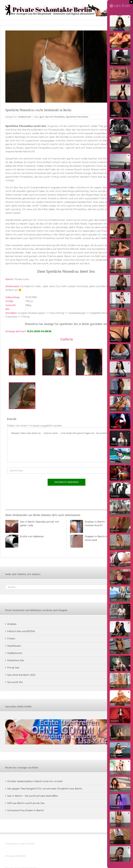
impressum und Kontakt (20, 844)
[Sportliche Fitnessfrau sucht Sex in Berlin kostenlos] (66, 67)
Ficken (11, 638)
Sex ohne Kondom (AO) (21, 675)
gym (42, 117)
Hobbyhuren (25, 117)
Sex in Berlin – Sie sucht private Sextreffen (33, 796)
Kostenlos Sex (16, 660)
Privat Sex (13, 668)
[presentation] (33, 497)
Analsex (12, 624)
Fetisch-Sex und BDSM (21, 631)
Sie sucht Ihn (15, 682)
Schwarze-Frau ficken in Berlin (26, 810)
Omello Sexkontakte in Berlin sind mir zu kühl (35, 781)
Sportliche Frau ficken (77, 117)
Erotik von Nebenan (32, 536)
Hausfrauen (14, 646)
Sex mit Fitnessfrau (55, 117)
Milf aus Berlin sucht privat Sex (26, 803)
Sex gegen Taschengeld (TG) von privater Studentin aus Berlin (45, 789)
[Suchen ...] (64, 587)
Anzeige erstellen (16, 856)
